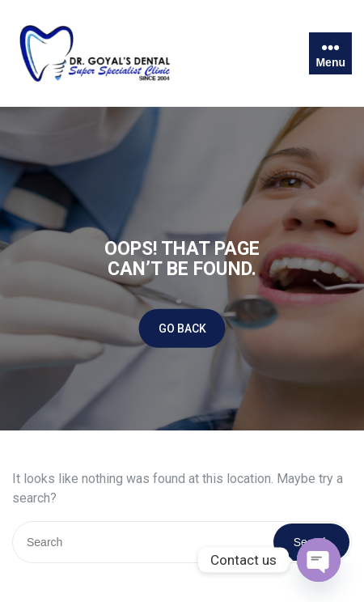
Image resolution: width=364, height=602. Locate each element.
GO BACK (182, 328)
